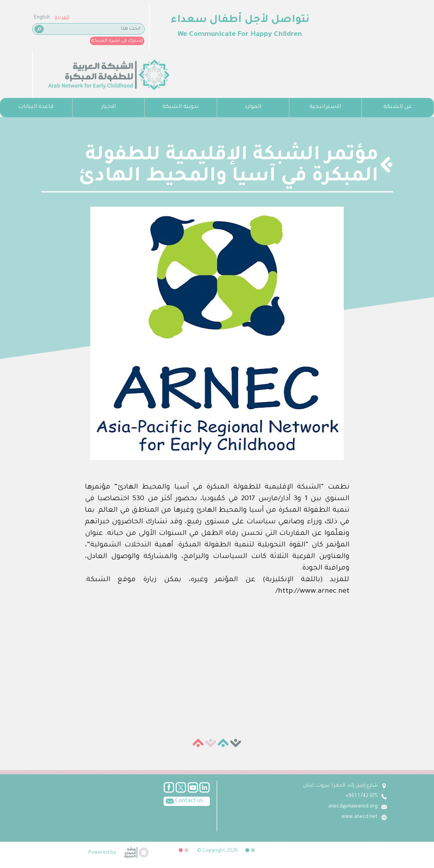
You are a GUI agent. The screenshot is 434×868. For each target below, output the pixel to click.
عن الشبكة (398, 107)
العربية (62, 18)
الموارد (253, 107)
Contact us (183, 801)
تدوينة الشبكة (181, 107)
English (42, 18)
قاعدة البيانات (36, 107)
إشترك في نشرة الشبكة (117, 41)
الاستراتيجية (325, 107)
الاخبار (108, 107)
